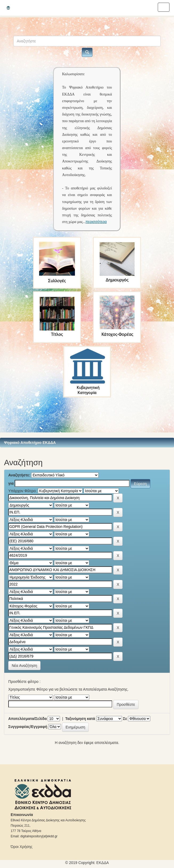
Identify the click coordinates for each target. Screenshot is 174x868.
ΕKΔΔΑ (103, 863)
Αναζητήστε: (19, 475)
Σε (125, 719)
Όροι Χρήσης (22, 847)
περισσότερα (96, 222)
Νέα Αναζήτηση (24, 666)
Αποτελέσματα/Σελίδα (28, 719)
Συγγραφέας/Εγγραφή (28, 727)
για (11, 483)
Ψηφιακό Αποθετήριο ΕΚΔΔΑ (30, 443)
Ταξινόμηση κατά (80, 719)
